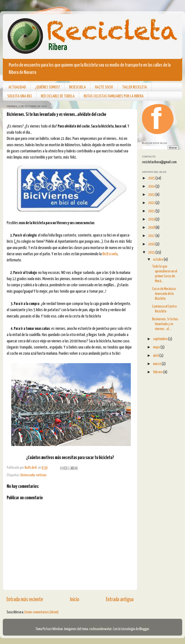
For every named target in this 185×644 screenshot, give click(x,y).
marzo (157, 364)
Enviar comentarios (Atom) (41, 612)
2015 (152, 252)
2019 (152, 219)
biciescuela (28, 475)
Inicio (75, 600)
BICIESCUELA (77, 87)
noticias (41, 475)
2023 (152, 195)
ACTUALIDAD (17, 87)
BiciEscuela (110, 254)
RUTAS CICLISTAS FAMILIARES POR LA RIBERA (114, 96)
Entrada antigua (120, 600)
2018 (152, 228)
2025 (152, 178)
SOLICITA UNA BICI (20, 96)
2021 (152, 211)
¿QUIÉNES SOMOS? (48, 87)
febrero (158, 372)
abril (156, 356)
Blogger (144, 629)
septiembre (161, 339)
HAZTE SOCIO (104, 87)
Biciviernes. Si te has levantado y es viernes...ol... (165, 324)
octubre (158, 260)
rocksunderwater (100, 629)
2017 (152, 236)
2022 (152, 203)
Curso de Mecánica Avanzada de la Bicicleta (164, 294)
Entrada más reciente (25, 600)
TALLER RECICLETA (135, 87)
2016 (152, 244)
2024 (152, 186)
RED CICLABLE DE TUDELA (58, 96)
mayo (157, 347)
